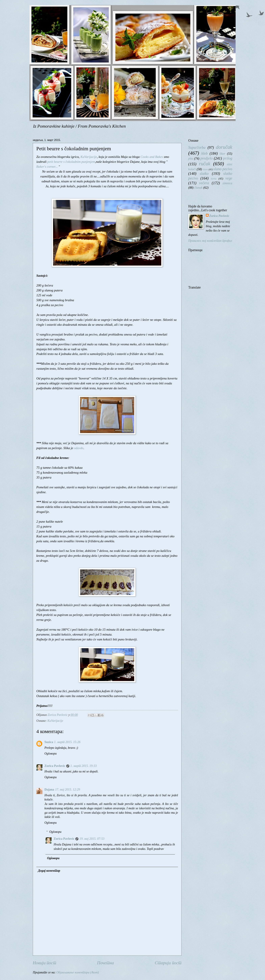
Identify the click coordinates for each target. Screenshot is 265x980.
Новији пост (45, 963)
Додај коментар (49, 871)
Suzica (49, 742)
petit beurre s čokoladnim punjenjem (71, 162)
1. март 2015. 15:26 (67, 742)
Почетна (105, 963)
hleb (204, 153)
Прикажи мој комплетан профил (210, 241)
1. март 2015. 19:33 (83, 766)
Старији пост (168, 963)
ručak (205, 164)
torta (214, 179)
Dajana (49, 790)
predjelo (206, 158)
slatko (204, 174)
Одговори (51, 754)
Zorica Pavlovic (55, 766)
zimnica (227, 183)
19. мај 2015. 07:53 (92, 839)
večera (204, 183)
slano (205, 169)
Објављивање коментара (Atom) (78, 972)
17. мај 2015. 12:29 (68, 790)
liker (222, 154)
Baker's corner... (47, 167)
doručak (224, 147)
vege (229, 178)
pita (191, 159)
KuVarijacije (89, 157)
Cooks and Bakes (152, 157)
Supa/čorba (197, 147)
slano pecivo (223, 169)
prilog (228, 158)
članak (198, 188)
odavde (79, 448)
